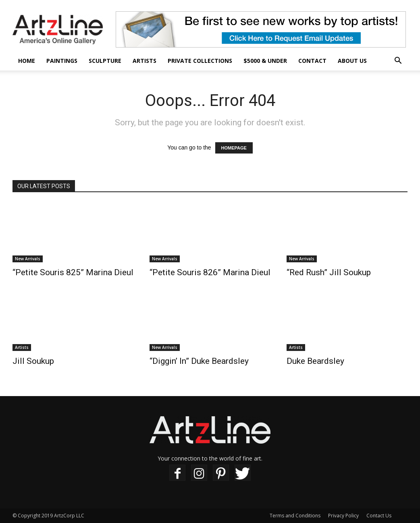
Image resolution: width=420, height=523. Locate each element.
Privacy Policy (343, 516)
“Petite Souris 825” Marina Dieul (73, 272)
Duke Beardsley (315, 361)
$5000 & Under (265, 61)
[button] (398, 61)
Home (27, 61)
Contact (312, 61)
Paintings (62, 61)
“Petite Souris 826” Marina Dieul (210, 272)
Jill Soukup (33, 361)
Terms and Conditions (295, 516)
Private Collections (200, 61)
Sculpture (105, 61)
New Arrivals (28, 259)
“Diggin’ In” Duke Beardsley (199, 361)
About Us (352, 61)
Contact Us (379, 516)
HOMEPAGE (234, 148)
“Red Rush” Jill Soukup (329, 272)
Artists (145, 61)
